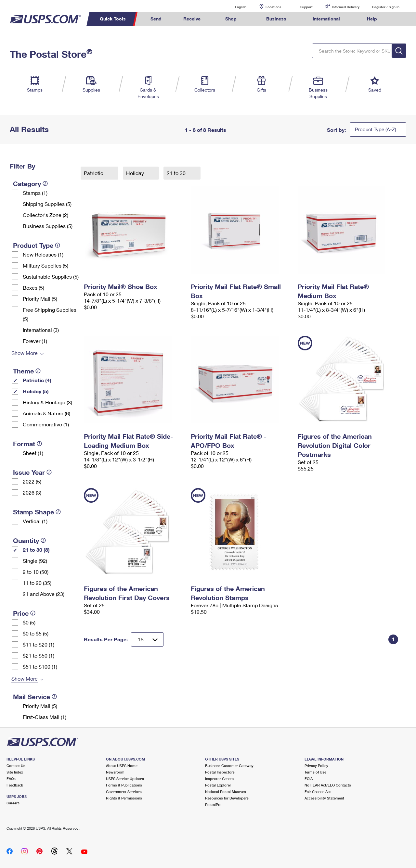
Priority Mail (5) (40, 299)
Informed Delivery (346, 7)
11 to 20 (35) (37, 583)
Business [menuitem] (276, 19)
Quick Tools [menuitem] (113, 19)
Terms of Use (315, 772)
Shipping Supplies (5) (47, 204)
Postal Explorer (218, 785)
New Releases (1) (43, 254)
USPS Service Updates (125, 779)
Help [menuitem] (372, 19)
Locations (273, 7)
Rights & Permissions (124, 798)
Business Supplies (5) (48, 226)
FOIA (309, 779)
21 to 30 (177, 173)
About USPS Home (122, 766)
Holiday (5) (36, 391)
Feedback (15, 785)
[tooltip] (45, 183)
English (234, 7)
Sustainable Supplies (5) (51, 277)
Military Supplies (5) (45, 265)
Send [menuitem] (156, 19)
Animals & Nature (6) (46, 413)
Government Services (124, 792)
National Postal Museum (226, 792)
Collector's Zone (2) (45, 215)
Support (306, 7)
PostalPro (213, 805)
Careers (13, 803)
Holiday (136, 173)
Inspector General (220, 779)
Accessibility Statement (324, 798)
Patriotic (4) (37, 380)
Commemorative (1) (46, 424)
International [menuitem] (326, 19)
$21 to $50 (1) (39, 655)
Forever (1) (35, 341)
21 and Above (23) (44, 594)
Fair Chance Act (318, 792)
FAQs (11, 779)
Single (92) (35, 561)
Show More (25, 353)
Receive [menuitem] (192, 19)
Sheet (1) (33, 453)
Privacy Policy (316, 766)
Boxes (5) (33, 288)
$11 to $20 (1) (39, 644)
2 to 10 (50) (36, 572)
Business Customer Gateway (229, 766)
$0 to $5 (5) (36, 633)
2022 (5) (32, 481)
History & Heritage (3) (47, 402)
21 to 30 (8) (36, 550)
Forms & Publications (124, 785)
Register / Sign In (386, 7)
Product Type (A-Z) (376, 129)
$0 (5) (29, 622)
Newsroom (115, 772)
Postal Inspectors (220, 772)
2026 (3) (32, 492)
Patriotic (94, 173)
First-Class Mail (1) (45, 717)
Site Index (15, 772)
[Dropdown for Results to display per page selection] (147, 639)
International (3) (41, 330)
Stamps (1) (35, 193)
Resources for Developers (227, 798)
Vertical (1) (35, 521)
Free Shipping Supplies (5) (50, 314)
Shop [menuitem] (231, 19)
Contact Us (16, 766)
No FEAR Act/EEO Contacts (328, 785)
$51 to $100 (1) (40, 667)
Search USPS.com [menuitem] (400, 19)
